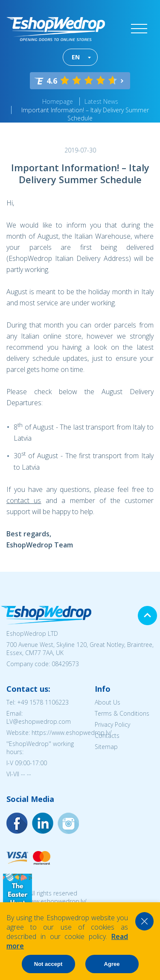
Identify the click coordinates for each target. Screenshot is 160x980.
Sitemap (106, 747)
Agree (112, 964)
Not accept (48, 964)
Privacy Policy (112, 724)
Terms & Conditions (122, 713)
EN (76, 57)
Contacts (107, 736)
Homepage (58, 101)
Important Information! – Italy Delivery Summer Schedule (85, 114)
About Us (108, 702)
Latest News (101, 101)
